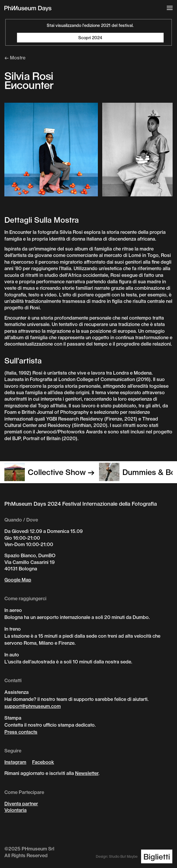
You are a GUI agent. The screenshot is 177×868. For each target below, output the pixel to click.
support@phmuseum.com (33, 706)
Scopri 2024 (90, 38)
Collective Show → (50, 472)
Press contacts (21, 732)
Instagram (15, 762)
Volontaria (15, 810)
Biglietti (157, 856)
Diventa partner (21, 803)
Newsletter (87, 773)
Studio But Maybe (123, 856)
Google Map (18, 580)
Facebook (43, 762)
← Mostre (15, 58)
